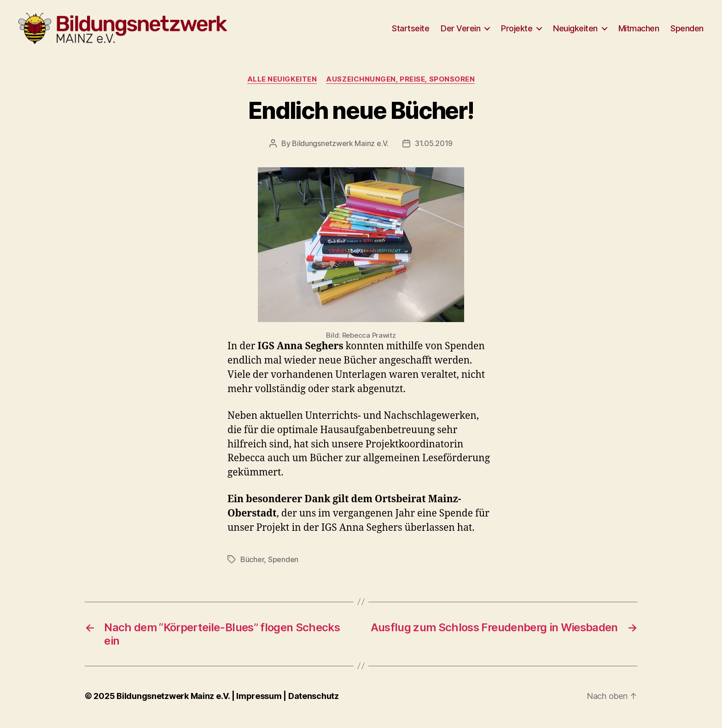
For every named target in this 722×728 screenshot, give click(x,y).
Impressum (260, 702)
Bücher (252, 565)
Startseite (410, 31)
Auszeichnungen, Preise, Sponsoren (400, 85)
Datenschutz (314, 702)
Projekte (517, 31)
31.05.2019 (434, 150)
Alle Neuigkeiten (282, 85)
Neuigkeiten (575, 31)
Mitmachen (639, 31)
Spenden (687, 31)
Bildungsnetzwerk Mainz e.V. (340, 150)
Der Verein (460, 31)
